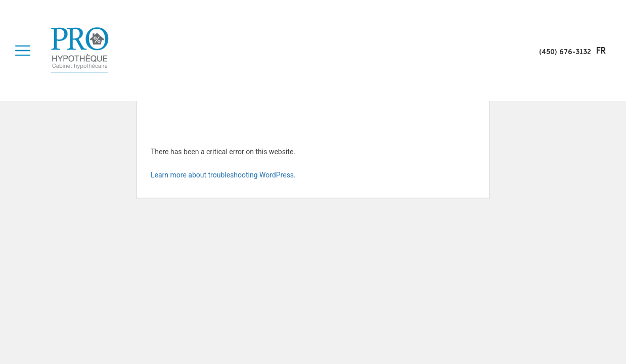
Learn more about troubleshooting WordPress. (223, 175)
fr (601, 51)
